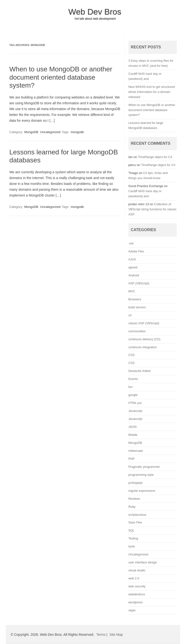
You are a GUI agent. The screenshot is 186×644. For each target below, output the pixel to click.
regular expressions (142, 491)
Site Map (116, 635)
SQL (131, 530)
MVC (132, 291)
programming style (141, 475)
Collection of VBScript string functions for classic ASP (152, 209)
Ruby (132, 507)
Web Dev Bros (95, 12)
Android (134, 275)
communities (137, 331)
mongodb (77, 132)
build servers (137, 307)
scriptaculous (137, 515)
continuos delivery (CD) (144, 339)
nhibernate (136, 451)
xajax (132, 610)
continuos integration (143, 347)
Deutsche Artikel (139, 371)
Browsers (135, 299)
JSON (132, 427)
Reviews (134, 499)
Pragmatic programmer (144, 467)
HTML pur (135, 403)
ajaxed (133, 267)
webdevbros (137, 594)
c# (130, 315)
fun (131, 387)
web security (137, 586)
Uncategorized (50, 132)
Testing (133, 538)
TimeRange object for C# (155, 157)
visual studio (137, 570)
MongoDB (31, 132)
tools (132, 546)
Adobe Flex (136, 251)
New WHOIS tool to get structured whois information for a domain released (152, 92)
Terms (101, 635)
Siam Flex (135, 522)
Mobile (133, 435)
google (133, 395)
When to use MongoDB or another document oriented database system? (61, 77)
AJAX (132, 259)
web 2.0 (134, 578)
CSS (132, 355)
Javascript (135, 411)
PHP (132, 459)
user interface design (143, 562)
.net (131, 243)
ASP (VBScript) (139, 283)
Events (133, 379)
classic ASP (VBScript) (144, 323)
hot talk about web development (95, 19)
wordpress (136, 602)
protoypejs (136, 483)
